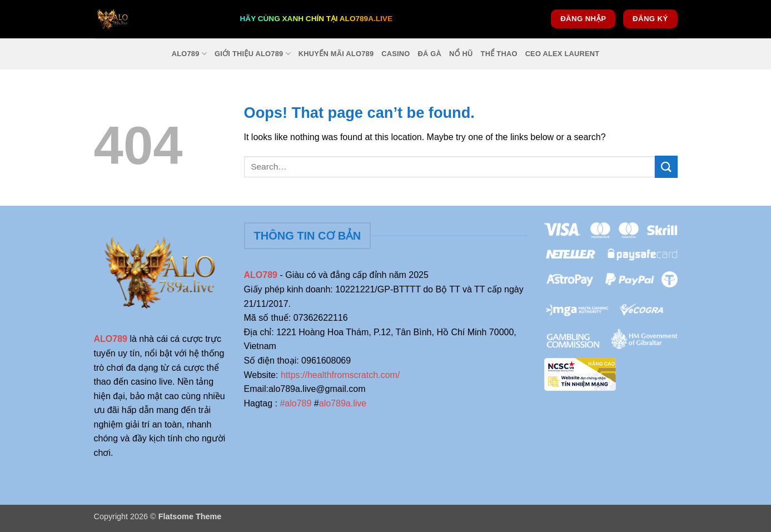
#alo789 (295, 403)
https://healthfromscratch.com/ (340, 375)
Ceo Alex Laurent (563, 54)
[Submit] (666, 166)
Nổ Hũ (461, 54)
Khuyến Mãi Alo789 (336, 54)
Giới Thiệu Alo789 (253, 54)
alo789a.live (343, 403)
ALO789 (189, 54)
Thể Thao (499, 54)
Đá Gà (430, 54)
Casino (396, 54)
